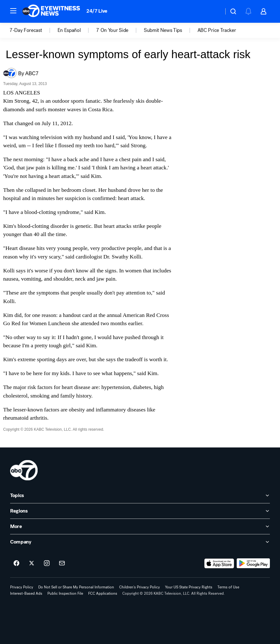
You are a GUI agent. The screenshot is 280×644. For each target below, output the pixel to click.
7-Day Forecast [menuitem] (26, 30)
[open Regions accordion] (140, 511)
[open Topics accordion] (140, 495)
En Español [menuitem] (69, 30)
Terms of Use (228, 587)
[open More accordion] (140, 526)
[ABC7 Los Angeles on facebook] (16, 563)
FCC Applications (103, 593)
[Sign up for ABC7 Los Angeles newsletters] (62, 563)
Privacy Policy (22, 587)
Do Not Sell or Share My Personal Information (76, 587)
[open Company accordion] (140, 542)
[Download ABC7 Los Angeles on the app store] (219, 563)
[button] (13, 11)
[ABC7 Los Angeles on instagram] (47, 563)
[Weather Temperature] (214, 11)
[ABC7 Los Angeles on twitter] (32, 563)
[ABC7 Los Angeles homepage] (51, 11)
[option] (33, 30)
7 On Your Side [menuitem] (112, 30)
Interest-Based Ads (26, 593)
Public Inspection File (65, 593)
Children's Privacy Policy (140, 587)
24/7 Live (97, 11)
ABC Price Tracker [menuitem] (217, 30)
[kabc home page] (24, 470)
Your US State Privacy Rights (189, 587)
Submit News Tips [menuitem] (163, 30)
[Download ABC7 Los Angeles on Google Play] (253, 563)
